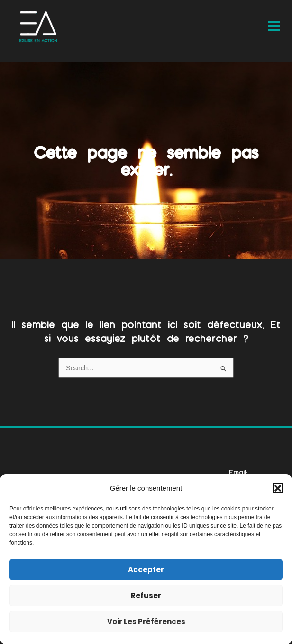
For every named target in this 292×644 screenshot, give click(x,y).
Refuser (146, 595)
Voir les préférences (146, 622)
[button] (278, 488)
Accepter (146, 569)
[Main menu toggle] (274, 26)
